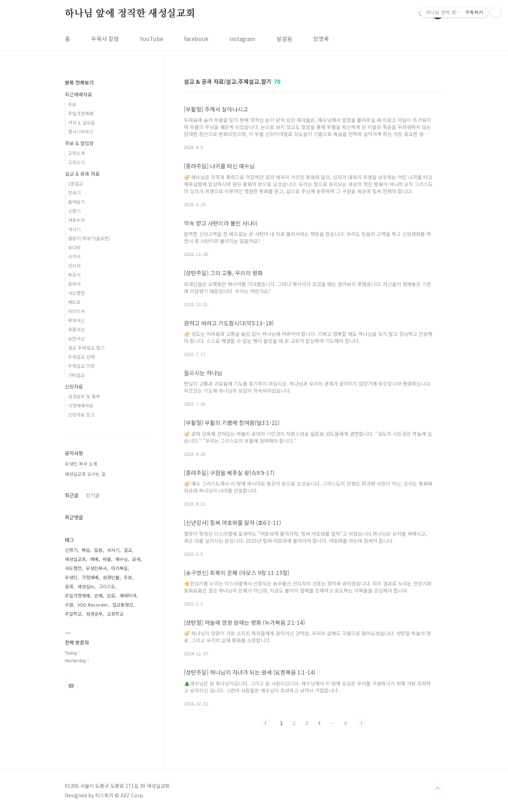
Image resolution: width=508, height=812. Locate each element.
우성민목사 (96, 568)
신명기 (74, 211)
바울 (107, 559)
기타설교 (76, 375)
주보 (72, 104)
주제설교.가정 (81, 366)
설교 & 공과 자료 (82, 174)
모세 (136, 559)
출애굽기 (76, 202)
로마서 (74, 284)
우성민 (71, 577)
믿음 (111, 596)
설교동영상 (123, 605)
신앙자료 (74, 386)
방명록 (321, 39)
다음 (361, 723)
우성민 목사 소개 (81, 464)
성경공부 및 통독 (84, 396)
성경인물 (111, 577)
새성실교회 (75, 559)
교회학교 (115, 614)
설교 (128, 550)
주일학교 (73, 614)
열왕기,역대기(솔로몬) (89, 238)
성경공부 (94, 614)
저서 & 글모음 (81, 123)
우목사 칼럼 (105, 39)
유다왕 (74, 247)
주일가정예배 (81, 113)
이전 (266, 723)
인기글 (93, 495)
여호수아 (76, 220)
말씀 (98, 550)
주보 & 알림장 (79, 143)
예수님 (122, 559)
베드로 (74, 302)
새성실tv (86, 586)
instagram (242, 39)
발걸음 (284, 39)
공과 (69, 586)
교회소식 (76, 162)
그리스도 (107, 586)
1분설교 (75, 184)
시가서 (74, 256)
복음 (86, 550)
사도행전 (76, 293)
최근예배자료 (78, 94)
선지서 (74, 266)
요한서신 (76, 339)
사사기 (74, 229)
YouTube (152, 39)
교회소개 (76, 153)
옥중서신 (76, 329)
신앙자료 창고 (81, 415)
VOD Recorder (93, 605)
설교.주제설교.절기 (86, 348)
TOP (438, 789)
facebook (196, 39)
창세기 (74, 193)
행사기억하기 (81, 132)
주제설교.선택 (81, 357)
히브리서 (76, 311)
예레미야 (128, 596)
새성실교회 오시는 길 (85, 474)
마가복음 (119, 568)
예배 (94, 559)
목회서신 (76, 320)
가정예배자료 (81, 405)
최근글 (72, 495)
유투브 (71, 686)
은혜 (98, 596)
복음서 (74, 275)
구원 (69, 605)
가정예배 (90, 577)
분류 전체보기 (79, 82)
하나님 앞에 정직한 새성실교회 (130, 14)
